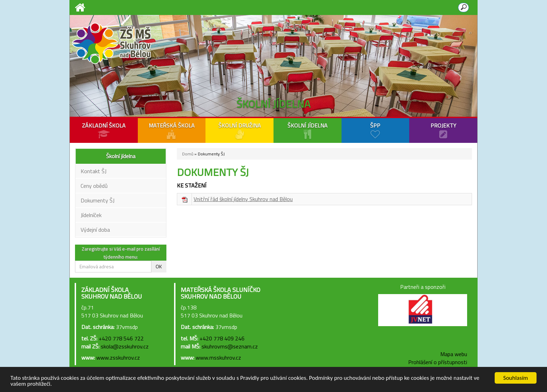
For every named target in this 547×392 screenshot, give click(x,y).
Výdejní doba (95, 230)
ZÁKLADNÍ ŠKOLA (104, 130)
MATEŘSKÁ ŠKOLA (172, 130)
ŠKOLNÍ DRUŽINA (239, 130)
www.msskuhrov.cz (218, 358)
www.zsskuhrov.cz (118, 358)
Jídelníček (91, 215)
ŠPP (376, 130)
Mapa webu (454, 354)
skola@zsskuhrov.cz (125, 346)
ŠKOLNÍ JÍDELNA (308, 130)
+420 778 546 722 (121, 338)
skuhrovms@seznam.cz (230, 346)
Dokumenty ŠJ (98, 200)
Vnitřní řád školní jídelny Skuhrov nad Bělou (243, 199)
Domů (188, 154)
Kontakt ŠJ (93, 171)
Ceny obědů (94, 186)
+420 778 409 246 (222, 338)
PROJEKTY (443, 130)
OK (159, 266)
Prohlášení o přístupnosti (438, 362)
